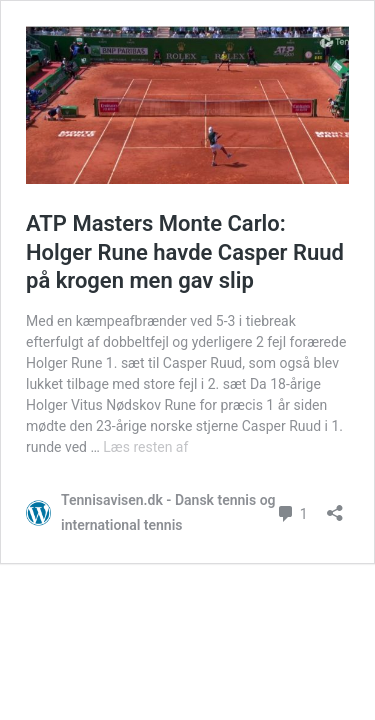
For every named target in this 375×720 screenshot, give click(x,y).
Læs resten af (145, 447)
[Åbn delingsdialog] (335, 506)
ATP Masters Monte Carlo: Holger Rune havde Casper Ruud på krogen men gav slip (185, 252)
